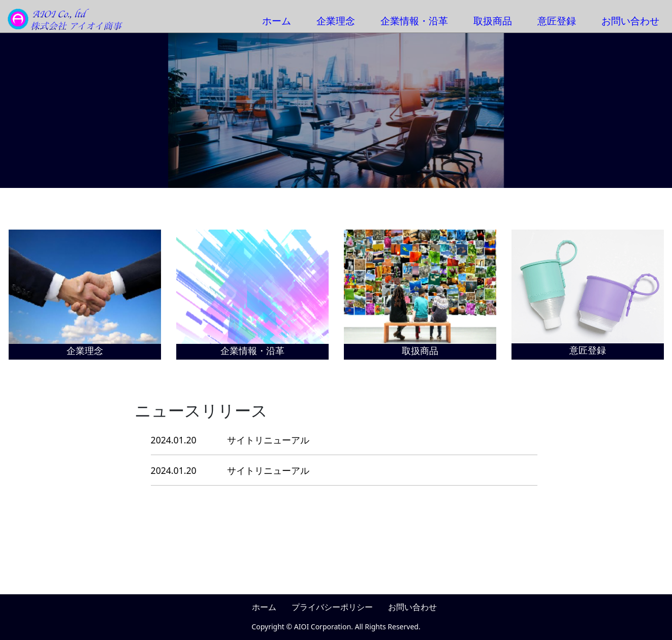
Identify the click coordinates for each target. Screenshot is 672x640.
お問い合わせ (630, 21)
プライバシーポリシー (332, 607)
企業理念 (336, 21)
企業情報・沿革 (414, 21)
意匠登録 (557, 21)
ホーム (277, 21)
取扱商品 (493, 21)
